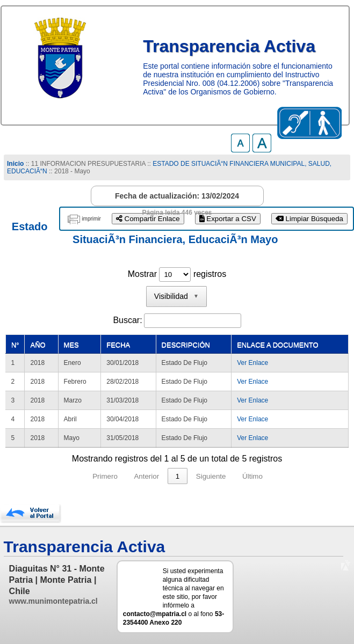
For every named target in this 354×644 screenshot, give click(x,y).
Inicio (15, 164)
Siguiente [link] (211, 476)
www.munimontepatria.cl (53, 601)
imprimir (91, 219)
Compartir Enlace (148, 219)
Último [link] (252, 476)
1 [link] (178, 476)
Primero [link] (105, 476)
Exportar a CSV (228, 219)
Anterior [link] (146, 476)
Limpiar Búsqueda (309, 219)
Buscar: (127, 320)
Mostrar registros (177, 274)
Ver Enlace (252, 363)
